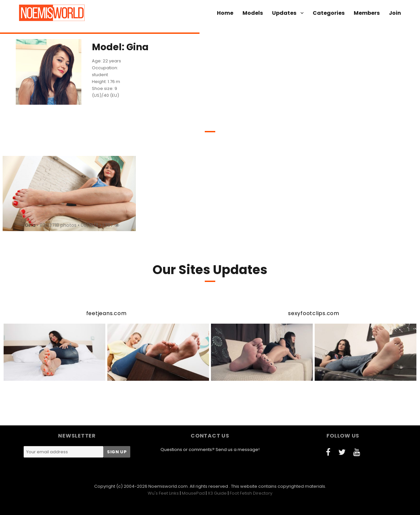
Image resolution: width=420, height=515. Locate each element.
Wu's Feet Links (163, 493)
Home (225, 13)
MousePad (193, 493)
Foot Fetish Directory (251, 493)
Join (395, 13)
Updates (284, 13)
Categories (329, 13)
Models (253, 13)
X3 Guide (217, 493)
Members (367, 13)
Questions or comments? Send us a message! (210, 450)
